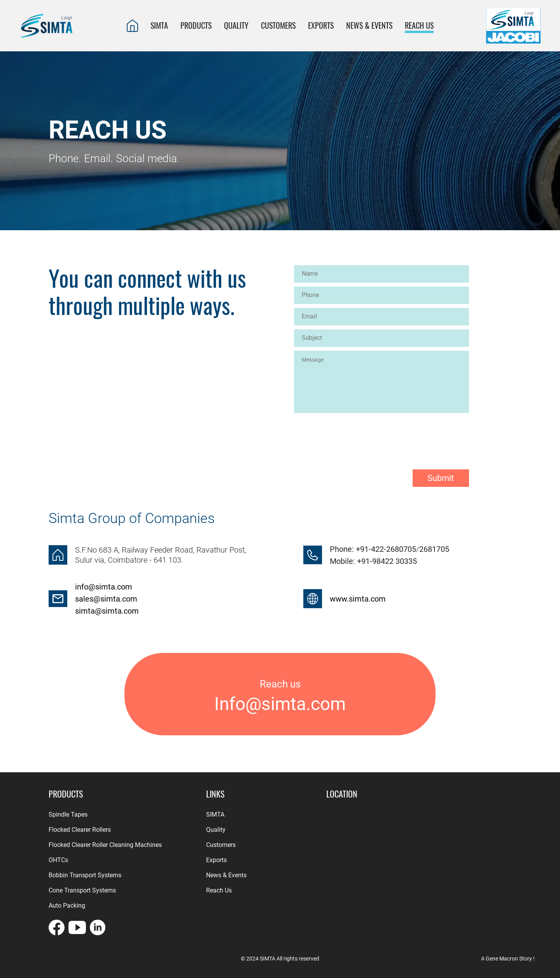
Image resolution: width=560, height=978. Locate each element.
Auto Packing (67, 905)
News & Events (369, 25)
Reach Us (219, 890)
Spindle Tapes (68, 814)
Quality (216, 830)
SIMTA (159, 25)
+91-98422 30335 (386, 561)
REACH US (419, 25)
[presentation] (353, 435)
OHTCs (58, 860)
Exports (216, 860)
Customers (221, 845)
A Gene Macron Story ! (508, 959)
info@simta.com (104, 587)
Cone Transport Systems (82, 890)
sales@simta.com (106, 599)
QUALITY (236, 25)
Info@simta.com (280, 704)
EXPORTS (321, 25)
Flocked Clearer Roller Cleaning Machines (105, 845)
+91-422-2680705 (386, 549)
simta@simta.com (107, 611)
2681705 (434, 549)
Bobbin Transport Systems (85, 875)
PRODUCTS (196, 25)
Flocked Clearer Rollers (80, 830)
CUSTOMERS (278, 25)
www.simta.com (358, 599)
